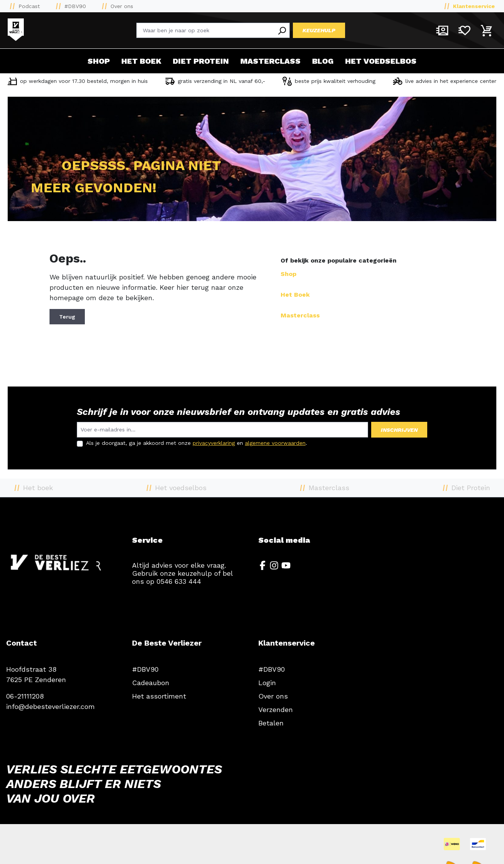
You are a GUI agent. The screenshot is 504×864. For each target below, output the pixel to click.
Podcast (29, 6)
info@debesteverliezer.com (50, 706)
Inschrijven (399, 430)
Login (267, 683)
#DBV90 (75, 6)
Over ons (122, 6)
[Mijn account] (442, 30)
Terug (67, 317)
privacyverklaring (214, 443)
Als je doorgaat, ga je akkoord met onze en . (197, 443)
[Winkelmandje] (487, 30)
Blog (323, 61)
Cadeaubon (151, 683)
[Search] (282, 30)
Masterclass (270, 61)
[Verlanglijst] (464, 30)
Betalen (271, 723)
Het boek (141, 61)
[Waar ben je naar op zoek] (205, 30)
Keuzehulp (319, 30)
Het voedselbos (381, 61)
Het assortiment (159, 696)
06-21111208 (25, 696)
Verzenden (276, 710)
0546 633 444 (179, 581)
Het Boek (295, 295)
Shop (99, 61)
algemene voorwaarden (275, 443)
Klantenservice (474, 6)
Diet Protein (201, 61)
